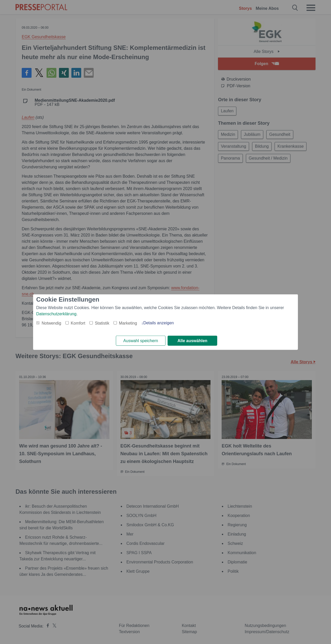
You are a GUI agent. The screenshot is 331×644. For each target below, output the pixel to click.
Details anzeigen (159, 323)
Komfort (78, 323)
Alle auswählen (192, 341)
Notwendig (51, 323)
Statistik (102, 323)
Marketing (128, 323)
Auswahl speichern (141, 341)
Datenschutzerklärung (56, 314)
